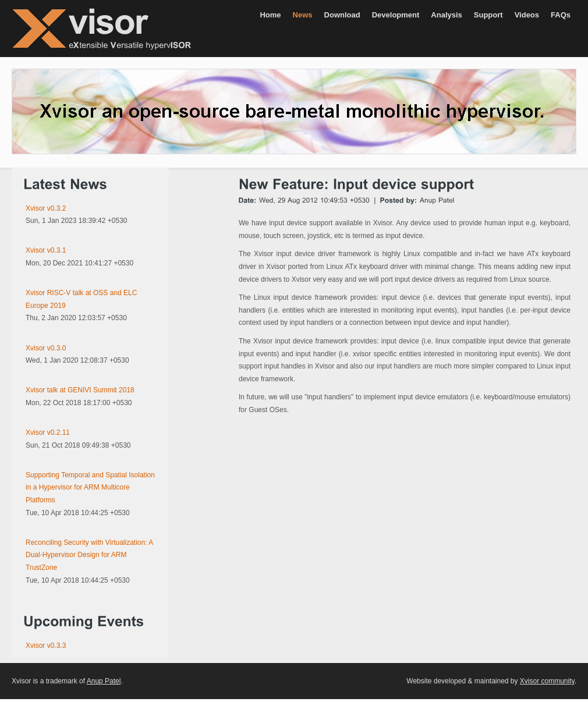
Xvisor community (547, 681)
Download (342, 15)
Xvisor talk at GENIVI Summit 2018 (80, 390)
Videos (527, 15)
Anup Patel (104, 681)
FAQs (561, 15)
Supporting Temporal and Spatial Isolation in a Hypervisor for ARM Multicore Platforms (90, 487)
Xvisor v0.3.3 (46, 646)
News (303, 15)
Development (396, 15)
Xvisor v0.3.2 (46, 208)
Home (270, 15)
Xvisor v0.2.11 (48, 432)
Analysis (446, 15)
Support (488, 15)
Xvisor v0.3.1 (46, 250)
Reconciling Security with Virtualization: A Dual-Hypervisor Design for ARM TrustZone (89, 555)
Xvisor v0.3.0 (46, 348)
